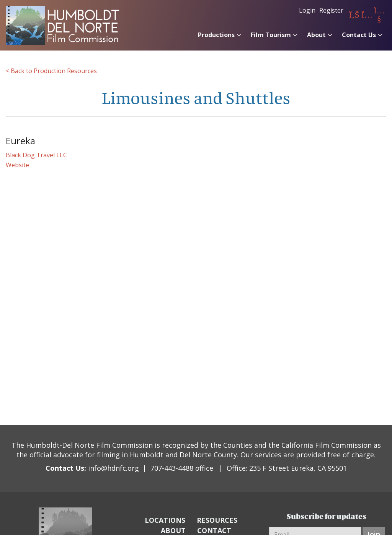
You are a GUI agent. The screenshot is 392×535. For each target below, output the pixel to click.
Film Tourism (271, 35)
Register (331, 10)
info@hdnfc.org (114, 468)
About (316, 35)
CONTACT (214, 530)
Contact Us (359, 35)
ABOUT (173, 530)
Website (17, 165)
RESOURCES (217, 520)
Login (307, 10)
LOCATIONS (165, 520)
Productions (216, 35)
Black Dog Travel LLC (36, 155)
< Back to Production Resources (51, 71)
